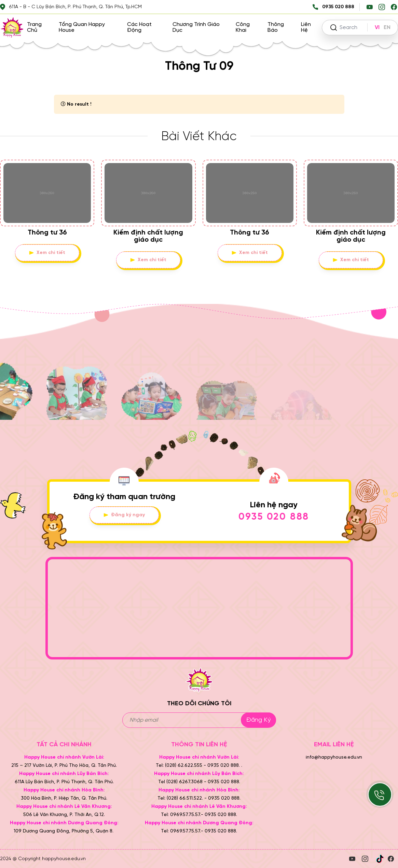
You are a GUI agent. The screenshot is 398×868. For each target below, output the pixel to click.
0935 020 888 (274, 517)
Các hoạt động (139, 27)
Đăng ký (258, 720)
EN (387, 28)
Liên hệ (306, 27)
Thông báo (276, 27)
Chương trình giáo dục (196, 27)
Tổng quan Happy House (82, 27)
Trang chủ (34, 27)
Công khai (243, 27)
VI (377, 28)
